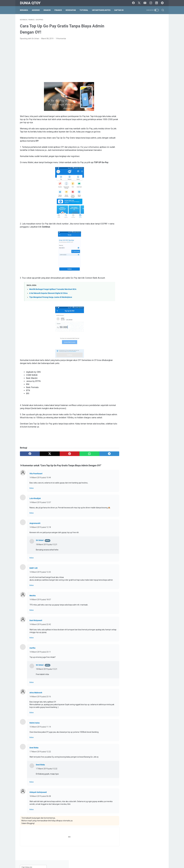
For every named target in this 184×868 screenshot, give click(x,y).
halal (137, 268)
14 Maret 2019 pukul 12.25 (40, 572)
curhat (159, 254)
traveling (146, 296)
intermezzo (132, 273)
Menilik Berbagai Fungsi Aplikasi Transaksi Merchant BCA (53, 289)
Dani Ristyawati (36, 621)
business (147, 249)
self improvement (143, 287)
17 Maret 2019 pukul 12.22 (40, 752)
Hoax (152, 268)
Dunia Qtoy (30, 3)
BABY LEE (34, 568)
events (130, 263)
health (144, 268)
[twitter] (139, 3)
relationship (142, 282)
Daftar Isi (119, 10)
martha (32, 648)
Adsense (36, 10)
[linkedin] (157, 3)
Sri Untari (40, 540)
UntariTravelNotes (101, 10)
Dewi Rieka (34, 748)
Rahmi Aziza (35, 723)
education (153, 258)
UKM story (131, 301)
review (160, 282)
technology (153, 292)
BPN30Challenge (134, 249)
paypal (151, 277)
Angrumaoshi (35, 523)
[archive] (134, 225)
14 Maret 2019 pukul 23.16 (40, 697)
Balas (32, 488)
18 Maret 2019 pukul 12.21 (47, 545)
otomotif (131, 277)
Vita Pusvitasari (36, 474)
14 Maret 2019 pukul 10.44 (40, 478)
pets (158, 277)
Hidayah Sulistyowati (38, 792)
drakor (143, 258)
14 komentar (61, 39)
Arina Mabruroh (36, 693)
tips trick (136, 296)
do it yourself (132, 258)
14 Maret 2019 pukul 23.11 (40, 652)
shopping (157, 287)
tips (128, 296)
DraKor (47, 10)
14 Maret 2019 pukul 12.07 (40, 502)
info (159, 268)
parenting (141, 277)
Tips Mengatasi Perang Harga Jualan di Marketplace (51, 297)
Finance (58, 10)
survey (143, 292)
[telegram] (162, 3)
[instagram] (151, 3)
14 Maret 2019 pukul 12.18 (40, 527)
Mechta (33, 596)
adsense (130, 240)
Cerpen (157, 249)
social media (132, 292)
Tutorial (84, 10)
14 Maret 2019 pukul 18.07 (40, 600)
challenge (131, 254)
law (141, 273)
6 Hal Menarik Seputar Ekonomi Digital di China (48, 293)
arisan (139, 240)
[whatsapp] (88, 454)
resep (152, 282)
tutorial (156, 296)
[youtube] (145, 3)
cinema (141, 254)
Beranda (24, 10)
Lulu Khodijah (35, 499)
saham (130, 287)
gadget (157, 263)
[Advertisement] (68, 61)
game (129, 268)
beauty (148, 240)
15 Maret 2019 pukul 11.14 (40, 727)
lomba (157, 273)
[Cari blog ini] (139, 21)
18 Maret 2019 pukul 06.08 (40, 796)
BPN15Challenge (147, 244)
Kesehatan (71, 10)
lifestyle (149, 273)
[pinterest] (68, 454)
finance (148, 263)
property (130, 282)
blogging (157, 240)
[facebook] (134, 3)
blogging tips (132, 244)
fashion (139, 263)
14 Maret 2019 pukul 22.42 (40, 624)
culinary (150, 254)
